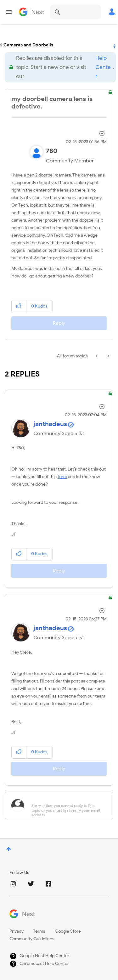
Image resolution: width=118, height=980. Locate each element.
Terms (39, 931)
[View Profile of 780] (52, 151)
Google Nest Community (31, 12)
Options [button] (114, 45)
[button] (19, 306)
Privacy (17, 931)
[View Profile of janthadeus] (50, 424)
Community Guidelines (32, 939)
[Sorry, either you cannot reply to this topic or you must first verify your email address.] (67, 806)
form (62, 477)
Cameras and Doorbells (28, 45)
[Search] (76, 12)
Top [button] (9, 849)
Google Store (68, 931)
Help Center (103, 67)
